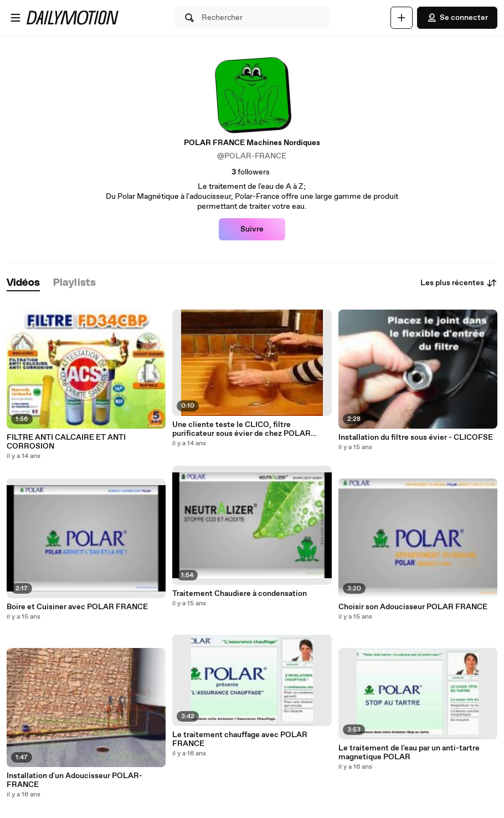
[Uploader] (402, 18)
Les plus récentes (459, 283)
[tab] (23, 283)
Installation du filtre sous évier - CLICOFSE (416, 438)
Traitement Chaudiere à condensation (240, 594)
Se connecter (457, 18)
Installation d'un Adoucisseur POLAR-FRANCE (74, 780)
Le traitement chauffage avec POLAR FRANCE (240, 739)
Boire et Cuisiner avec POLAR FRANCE (77, 607)
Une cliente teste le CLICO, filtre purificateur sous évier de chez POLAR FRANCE (241, 429)
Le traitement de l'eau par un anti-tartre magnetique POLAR (409, 753)
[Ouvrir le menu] (16, 18)
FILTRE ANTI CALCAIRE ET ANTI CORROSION (66, 442)
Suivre (252, 229)
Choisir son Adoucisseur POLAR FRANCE (413, 607)
